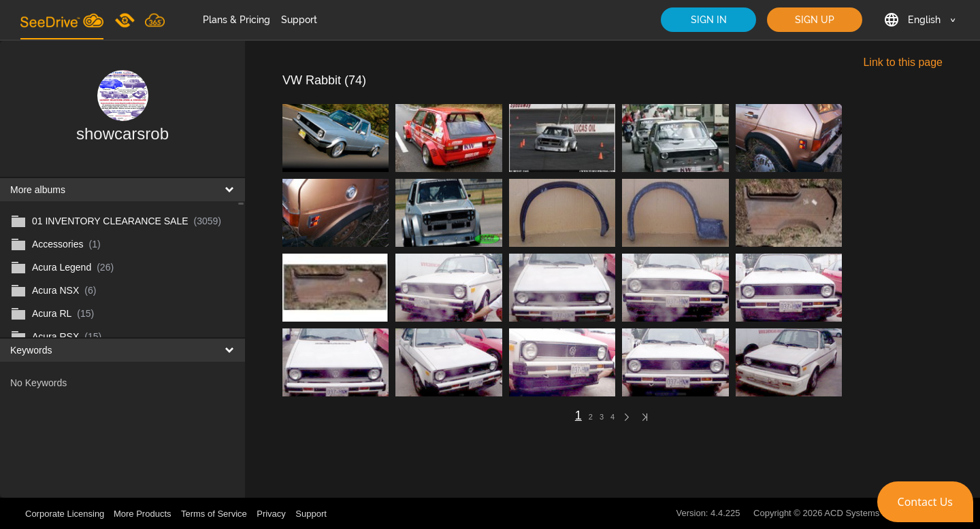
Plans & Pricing (236, 20)
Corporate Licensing (66, 514)
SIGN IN (709, 20)
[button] (925, 502)
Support (299, 20)
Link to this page (903, 62)
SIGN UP (815, 20)
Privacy (271, 514)
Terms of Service (214, 514)
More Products (143, 514)
